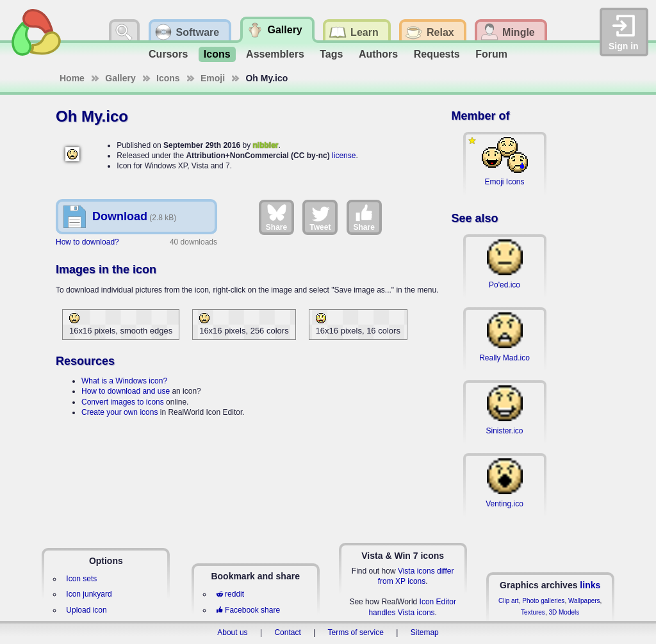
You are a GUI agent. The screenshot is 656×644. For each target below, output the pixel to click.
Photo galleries (543, 601)
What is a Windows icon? (124, 381)
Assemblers (275, 54)
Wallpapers (584, 601)
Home (72, 78)
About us (232, 632)
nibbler (265, 145)
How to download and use (126, 391)
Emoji (213, 78)
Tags (331, 54)
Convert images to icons (123, 402)
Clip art (509, 601)
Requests (437, 54)
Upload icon (86, 610)
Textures (533, 612)
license (344, 156)
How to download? (87, 242)
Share (276, 217)
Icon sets (81, 579)
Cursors (168, 54)
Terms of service (356, 632)
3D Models (564, 612)
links (590, 585)
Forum (491, 54)
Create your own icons (119, 412)
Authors (378, 54)
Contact (287, 632)
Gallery (120, 78)
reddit (230, 594)
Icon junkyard (89, 594)
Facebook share (248, 610)
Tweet (320, 217)
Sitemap (425, 632)
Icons (217, 54)
